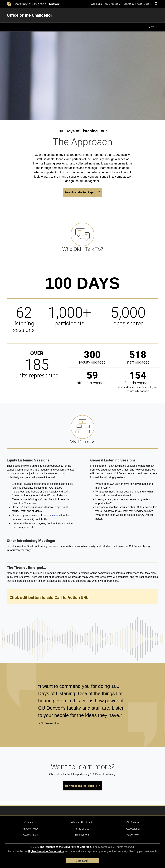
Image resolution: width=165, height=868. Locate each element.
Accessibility (133, 829)
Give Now (133, 835)
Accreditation (31, 835)
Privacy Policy (30, 829)
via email (57, 515)
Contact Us (30, 823)
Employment (82, 835)
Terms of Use (82, 829)
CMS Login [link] (82, 861)
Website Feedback (82, 823)
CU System (133, 823)
